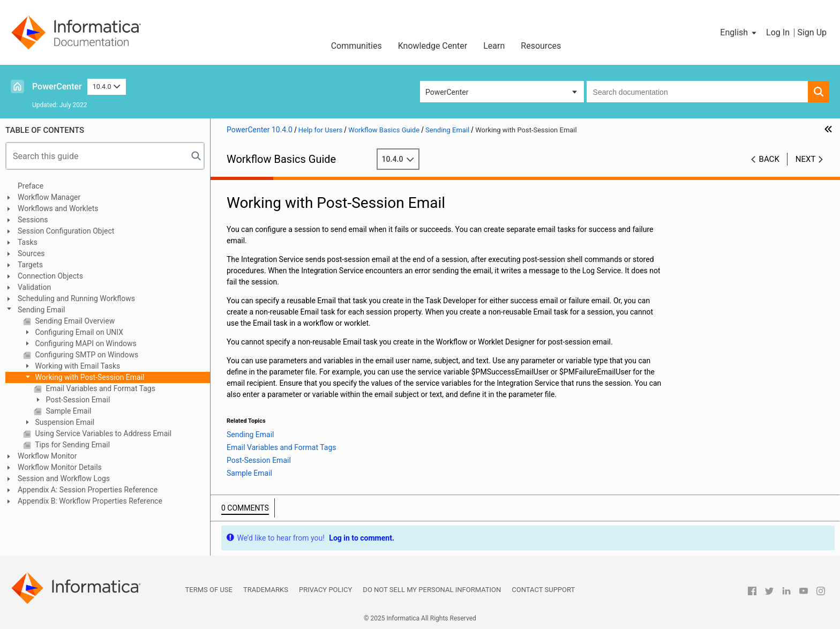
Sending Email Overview (74, 321)
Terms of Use (209, 590)
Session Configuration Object (66, 231)
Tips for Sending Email (72, 445)
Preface (31, 186)
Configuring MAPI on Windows (85, 343)
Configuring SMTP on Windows (86, 355)
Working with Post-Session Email (89, 377)
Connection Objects (50, 276)
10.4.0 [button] (107, 87)
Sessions (33, 220)
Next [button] (806, 159)
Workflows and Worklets (58, 208)
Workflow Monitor (47, 456)
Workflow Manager (49, 197)
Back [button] (769, 159)
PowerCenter (57, 87)
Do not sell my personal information (432, 590)
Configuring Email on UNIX (78, 332)
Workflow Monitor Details (60, 467)
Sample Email (68, 411)
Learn (494, 46)
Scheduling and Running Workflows (76, 298)
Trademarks (266, 590)
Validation (34, 287)
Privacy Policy (325, 590)
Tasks (28, 242)
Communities (357, 46)
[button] (739, 33)
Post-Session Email (77, 400)
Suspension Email (64, 422)
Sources (31, 253)
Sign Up (812, 32)
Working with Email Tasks (77, 366)
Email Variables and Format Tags (100, 388)
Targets (30, 265)
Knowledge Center (433, 46)
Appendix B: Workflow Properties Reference (90, 501)
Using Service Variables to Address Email (102, 433)
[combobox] (697, 92)
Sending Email (42, 310)
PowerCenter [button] (447, 92)
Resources (541, 46)
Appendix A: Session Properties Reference (88, 490)
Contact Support (543, 590)
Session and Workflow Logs (64, 478)
